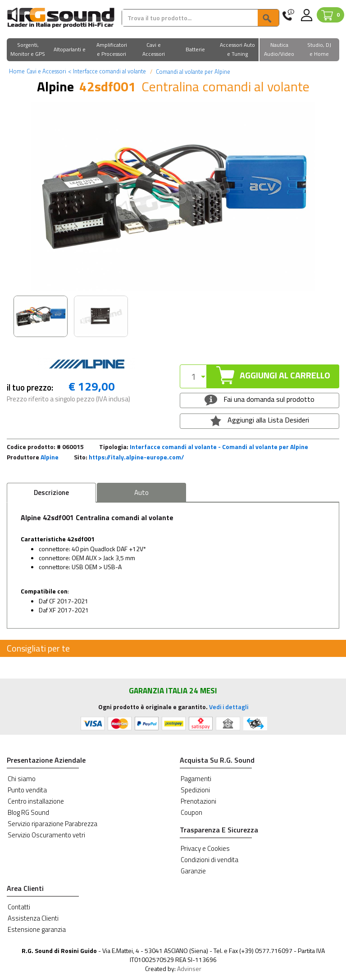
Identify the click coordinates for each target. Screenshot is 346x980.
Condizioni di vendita (209, 860)
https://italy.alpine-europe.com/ (137, 457)
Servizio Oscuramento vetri (46, 835)
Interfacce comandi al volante (107, 71)
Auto (141, 492)
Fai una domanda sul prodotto (259, 400)
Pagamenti (196, 779)
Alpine (50, 457)
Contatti (19, 907)
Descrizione (51, 492)
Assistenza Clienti (33, 918)
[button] (28, 50)
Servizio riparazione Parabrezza (52, 824)
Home (17, 71)
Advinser (189, 969)
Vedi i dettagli (229, 707)
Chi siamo (22, 779)
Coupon (191, 812)
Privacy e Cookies (205, 848)
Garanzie (193, 871)
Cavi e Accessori (46, 71)
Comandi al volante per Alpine (192, 72)
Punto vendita (27, 790)
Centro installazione (36, 801)
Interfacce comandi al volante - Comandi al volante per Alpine (219, 447)
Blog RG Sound (28, 812)
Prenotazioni (198, 801)
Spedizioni (195, 790)
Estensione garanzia (37, 929)
